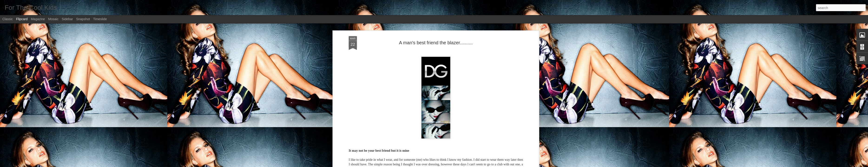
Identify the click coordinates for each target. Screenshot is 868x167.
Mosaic (53, 19)
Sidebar (67, 19)
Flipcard (22, 19)
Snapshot (83, 19)
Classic (8, 19)
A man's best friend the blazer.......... (436, 43)
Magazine (38, 19)
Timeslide (100, 19)
